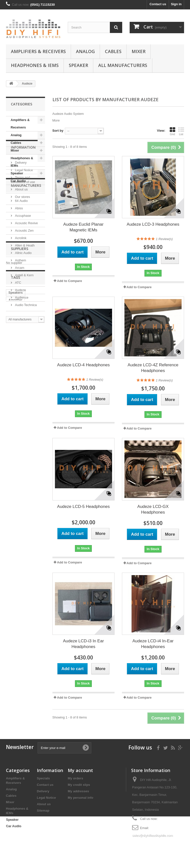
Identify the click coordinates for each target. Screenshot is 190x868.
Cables (113, 51)
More (56, 120)
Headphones (18, 490)
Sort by (58, 131)
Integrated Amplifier (24, 476)
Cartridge (16, 505)
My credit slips (79, 785)
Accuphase (23, 294)
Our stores (22, 247)
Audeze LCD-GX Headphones (153, 509)
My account (80, 770)
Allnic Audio (23, 331)
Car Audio (18, 181)
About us (21, 240)
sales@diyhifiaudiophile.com (152, 835)
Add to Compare (69, 281)
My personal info (81, 798)
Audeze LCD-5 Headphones (83, 507)
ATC (18, 361)
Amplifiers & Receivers (38, 51)
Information (23, 200)
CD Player (16, 513)
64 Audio (21, 279)
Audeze (20, 369)
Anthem (20, 339)
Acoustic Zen (24, 309)
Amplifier (15, 468)
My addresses (78, 791)
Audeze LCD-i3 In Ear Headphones (83, 644)
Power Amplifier (21, 498)
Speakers (16, 461)
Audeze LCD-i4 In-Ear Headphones (153, 644)
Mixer (139, 51)
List (181, 131)
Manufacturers (26, 266)
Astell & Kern (24, 354)
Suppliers (20, 416)
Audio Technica (25, 384)
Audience (21, 376)
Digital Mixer (18, 520)
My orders (75, 778)
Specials (43, 778)
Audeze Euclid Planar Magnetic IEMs (83, 227)
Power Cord (17, 483)
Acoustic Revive (26, 302)
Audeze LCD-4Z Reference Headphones (153, 368)
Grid (172, 131)
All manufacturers (123, 65)
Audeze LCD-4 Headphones (83, 365)
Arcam (19, 346)
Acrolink (20, 317)
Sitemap (43, 811)
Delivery (20, 213)
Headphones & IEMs (35, 65)
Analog (85, 51)
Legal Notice (24, 221)
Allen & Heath (24, 324)
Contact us (158, 4)
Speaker (78, 65)
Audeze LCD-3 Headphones (153, 224)
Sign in (176, 4)
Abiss (18, 287)
